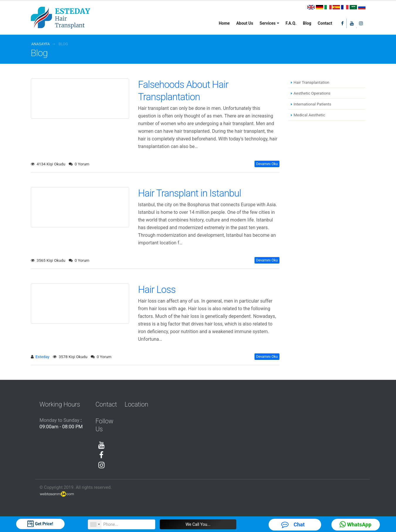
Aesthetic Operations (312, 93)
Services (267, 23)
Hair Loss (157, 290)
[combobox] (95, 524)
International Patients (312, 104)
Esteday (42, 357)
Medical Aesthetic (309, 115)
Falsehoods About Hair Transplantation (183, 91)
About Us (245, 23)
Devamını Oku (267, 164)
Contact (325, 23)
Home (224, 23)
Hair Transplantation (311, 82)
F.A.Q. (291, 23)
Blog (307, 23)
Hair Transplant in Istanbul (189, 193)
